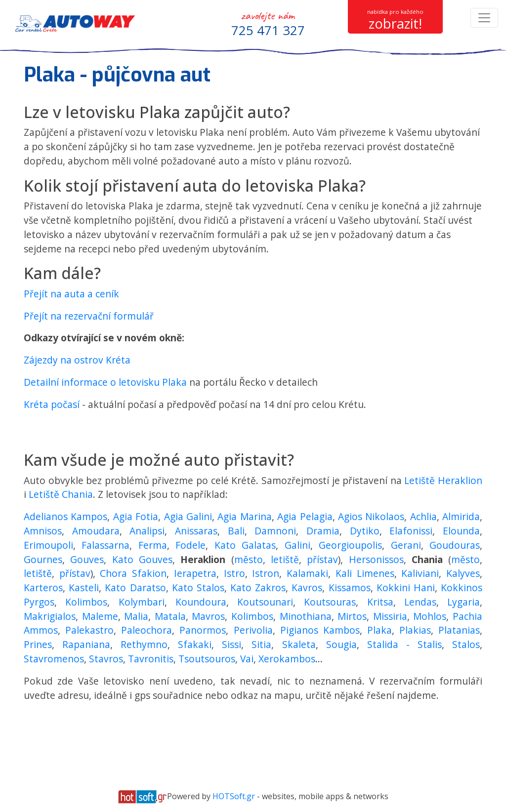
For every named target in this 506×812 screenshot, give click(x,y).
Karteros (43, 588)
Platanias (459, 630)
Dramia (323, 531)
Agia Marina (244, 516)
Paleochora (147, 630)
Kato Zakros (258, 588)
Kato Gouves (142, 559)
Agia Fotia (136, 516)
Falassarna (105, 545)
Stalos (466, 644)
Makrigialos (50, 616)
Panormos (203, 630)
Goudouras (455, 545)
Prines (38, 644)
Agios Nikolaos (371, 516)
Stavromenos (54, 659)
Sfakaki (195, 644)
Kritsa (380, 602)
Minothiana (306, 616)
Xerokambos (287, 659)
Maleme (100, 616)
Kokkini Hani (406, 588)
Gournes (43, 559)
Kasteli (84, 588)
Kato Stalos (198, 588)
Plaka (379, 630)
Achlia (423, 516)
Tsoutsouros (207, 659)
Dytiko (365, 531)
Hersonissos (376, 559)
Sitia (261, 644)
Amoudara (96, 531)
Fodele (190, 545)
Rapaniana (86, 644)
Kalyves (463, 573)
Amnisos (43, 531)
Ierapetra (195, 573)
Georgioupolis (350, 545)
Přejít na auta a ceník (71, 294)
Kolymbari (142, 602)
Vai (247, 659)
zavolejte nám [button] (268, 23)
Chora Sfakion (133, 573)
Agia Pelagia (305, 516)
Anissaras (196, 531)
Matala (170, 616)
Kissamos (350, 588)
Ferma (153, 545)
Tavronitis (151, 659)
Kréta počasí (52, 404)
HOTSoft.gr (234, 796)
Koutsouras (330, 602)
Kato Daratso (135, 588)
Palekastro (89, 630)
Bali (236, 531)
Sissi (232, 644)
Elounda (461, 531)
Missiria (390, 616)
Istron (266, 573)
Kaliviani (420, 573)
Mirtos (352, 616)
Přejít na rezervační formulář (89, 316)
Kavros (307, 588)
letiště (285, 559)
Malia (136, 616)
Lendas (420, 602)
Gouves (87, 559)
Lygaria (464, 602)
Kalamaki (307, 573)
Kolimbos (86, 602)
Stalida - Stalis (404, 644)
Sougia (341, 644)
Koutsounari (265, 602)
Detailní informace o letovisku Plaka (106, 382)
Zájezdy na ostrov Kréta (77, 360)
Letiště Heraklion (443, 480)
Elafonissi (411, 531)
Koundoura (201, 602)
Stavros (106, 659)
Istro (234, 573)
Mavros (208, 616)
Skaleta (299, 644)
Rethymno (144, 644)
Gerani (406, 545)
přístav (322, 559)
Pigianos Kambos (320, 630)
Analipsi (147, 531)
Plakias (415, 630)
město (249, 559)
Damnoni (275, 531)
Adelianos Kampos (65, 516)
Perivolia (253, 630)
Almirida (461, 516)
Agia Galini (188, 516)
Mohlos (430, 616)
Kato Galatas (245, 545)
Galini (297, 545)
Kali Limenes (365, 573)
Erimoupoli (48, 545)
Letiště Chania (61, 494)
